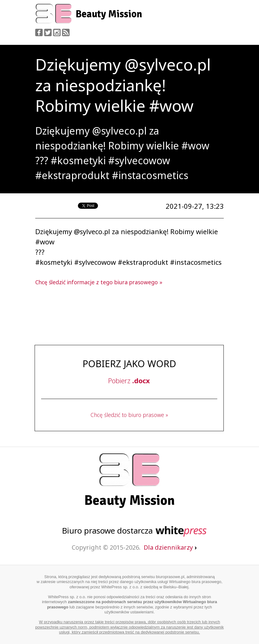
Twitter (48, 32)
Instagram (57, 32)
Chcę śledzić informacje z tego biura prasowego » (99, 282)
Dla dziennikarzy (170, 547)
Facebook (39, 32)
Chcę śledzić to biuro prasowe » (129, 415)
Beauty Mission (109, 14)
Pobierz (129, 380)
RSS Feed (66, 32)
